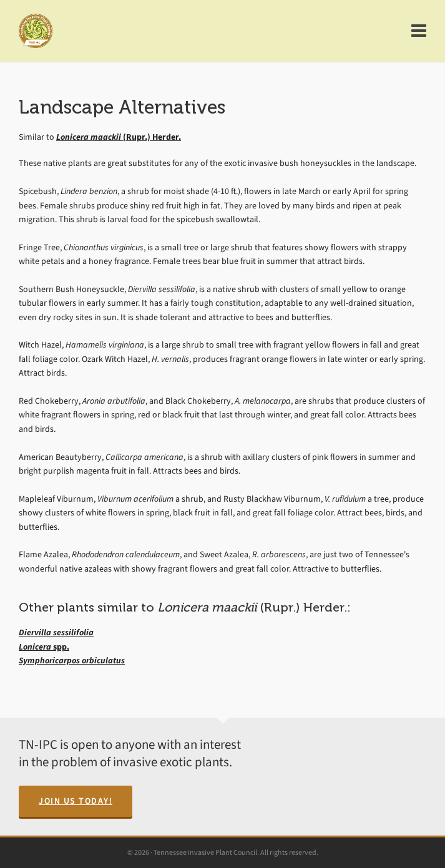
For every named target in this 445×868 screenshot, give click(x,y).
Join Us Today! (76, 801)
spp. (44, 647)
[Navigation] (419, 31)
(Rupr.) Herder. (119, 137)
